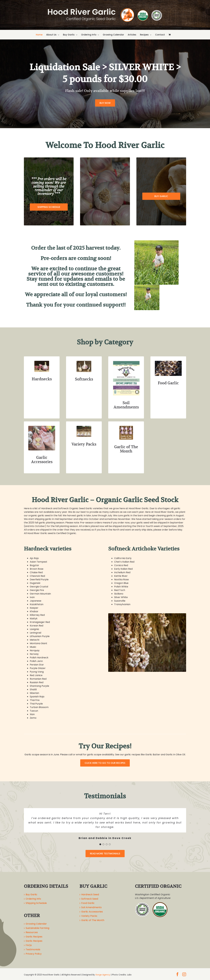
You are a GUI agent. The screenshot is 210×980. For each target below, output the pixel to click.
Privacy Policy (34, 954)
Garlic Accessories (92, 912)
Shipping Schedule (36, 903)
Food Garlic (88, 903)
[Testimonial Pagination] (100, 844)
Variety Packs (89, 916)
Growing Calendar (36, 924)
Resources (32, 932)
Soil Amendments (91, 907)
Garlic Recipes (34, 937)
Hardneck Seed (90, 894)
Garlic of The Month (93, 920)
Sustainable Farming (37, 928)
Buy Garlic (31, 894)
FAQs (29, 945)
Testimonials (33, 949)
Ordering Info (33, 899)
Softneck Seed (90, 899)
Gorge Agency (103, 975)
